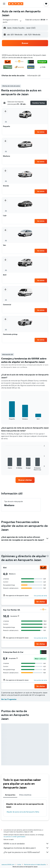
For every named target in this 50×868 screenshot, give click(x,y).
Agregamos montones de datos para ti (26, 848)
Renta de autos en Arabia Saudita (35, 864)
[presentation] (48, 556)
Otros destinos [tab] (25, 795)
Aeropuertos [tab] (10, 795)
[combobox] (12, 21)
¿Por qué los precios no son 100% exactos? (26, 852)
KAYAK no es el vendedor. (26, 844)
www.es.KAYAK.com (8, 864)
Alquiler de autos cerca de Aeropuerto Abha (23, 812)
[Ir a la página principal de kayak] (16, 4)
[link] (25, 480)
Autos (19, 864)
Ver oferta (41, 132)
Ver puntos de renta (40, 596)
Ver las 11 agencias (9, 699)
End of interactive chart (4, 418)
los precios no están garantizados (14, 837)
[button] (4, 4)
